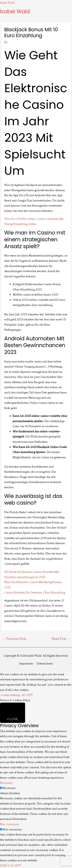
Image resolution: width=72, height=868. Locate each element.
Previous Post (14, 639)
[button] (36, 17)
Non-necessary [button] (10, 824)
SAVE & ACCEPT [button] (11, 865)
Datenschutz (45, 663)
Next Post (61, 639)
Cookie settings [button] (10, 695)
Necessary (9, 788)
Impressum (26, 663)
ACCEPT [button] (27, 695)
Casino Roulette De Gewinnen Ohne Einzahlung (35, 592)
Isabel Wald (7, 3)
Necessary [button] (6, 783)
